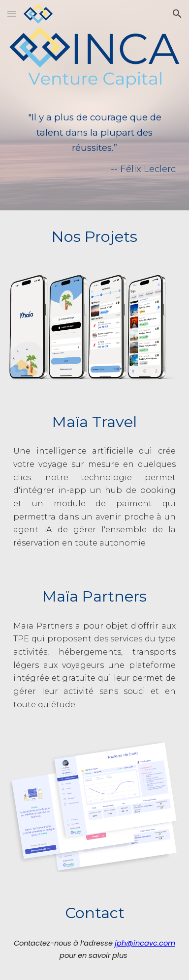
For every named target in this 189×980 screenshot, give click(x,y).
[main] (94, 136)
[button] (12, 14)
